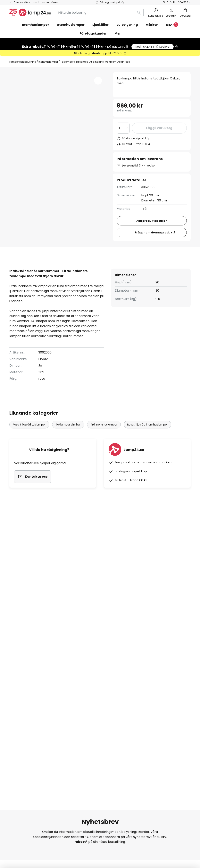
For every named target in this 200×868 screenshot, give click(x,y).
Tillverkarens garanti (25, 709)
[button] (98, 81)
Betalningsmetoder (24, 682)
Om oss (77, 662)
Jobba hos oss (82, 695)
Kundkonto (18, 695)
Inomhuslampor (48, 62)
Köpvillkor (77, 840)
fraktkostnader (111, 852)
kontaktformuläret (81, 626)
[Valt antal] (123, 128)
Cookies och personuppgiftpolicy (105, 840)
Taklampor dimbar (68, 437)
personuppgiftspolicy (137, 626)
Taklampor (67, 62)
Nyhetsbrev (80, 682)
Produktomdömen (121, 268)
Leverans (16, 689)
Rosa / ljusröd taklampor (29, 437)
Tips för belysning (85, 709)
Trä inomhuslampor (104, 437)
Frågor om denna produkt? (155, 232)
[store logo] (30, 12)
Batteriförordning (137, 840)
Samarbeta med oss (87, 668)
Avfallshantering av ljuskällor (167, 840)
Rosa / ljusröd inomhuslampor (147, 437)
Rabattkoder (81, 675)
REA (172, 25)
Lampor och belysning (23, 62)
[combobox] (100, 12)
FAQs (13, 662)
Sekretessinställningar (29, 840)
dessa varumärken (143, 595)
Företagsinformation (149, 680)
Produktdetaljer (73, 268)
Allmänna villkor (145, 673)
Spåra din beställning (25, 668)
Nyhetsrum (80, 716)
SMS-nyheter (81, 689)
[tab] (29, 268)
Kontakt (16, 675)
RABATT (153, 47)
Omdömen (79, 702)
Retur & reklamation (25, 702)
